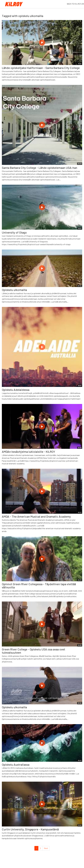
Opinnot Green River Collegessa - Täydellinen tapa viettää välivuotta (39, 586)
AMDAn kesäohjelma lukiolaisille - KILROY (28, 452)
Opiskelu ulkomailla (14, 290)
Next (46, 848)
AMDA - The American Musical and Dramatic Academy (36, 516)
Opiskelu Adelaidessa (16, 390)
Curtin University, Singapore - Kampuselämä (30, 829)
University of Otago (14, 232)
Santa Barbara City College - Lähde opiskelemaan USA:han (40, 168)
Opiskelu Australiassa (16, 764)
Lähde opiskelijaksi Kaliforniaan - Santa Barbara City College (41, 68)
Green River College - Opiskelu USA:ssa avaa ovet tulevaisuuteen (33, 651)
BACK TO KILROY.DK (75, 4)
